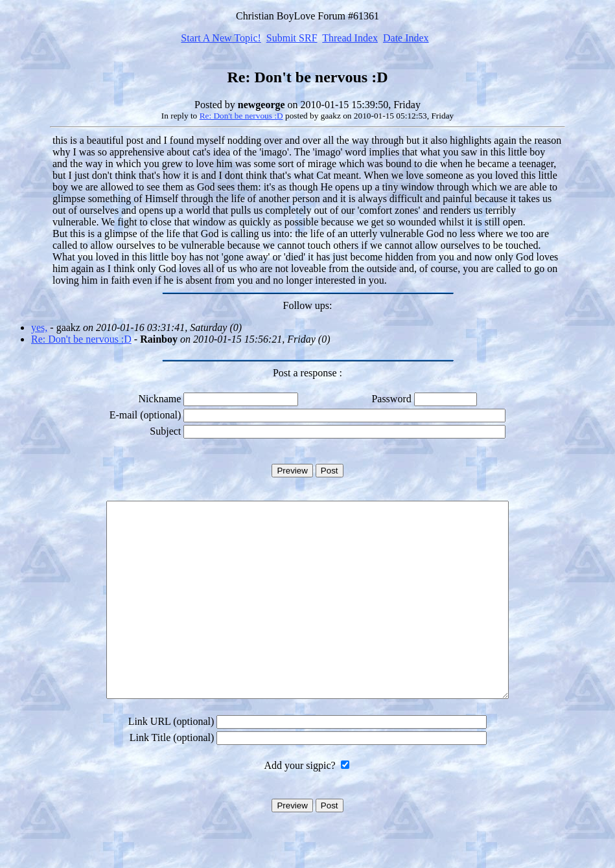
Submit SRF (292, 38)
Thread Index (350, 38)
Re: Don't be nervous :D (241, 116)
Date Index (406, 38)
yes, (39, 327)
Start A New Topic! (221, 38)
